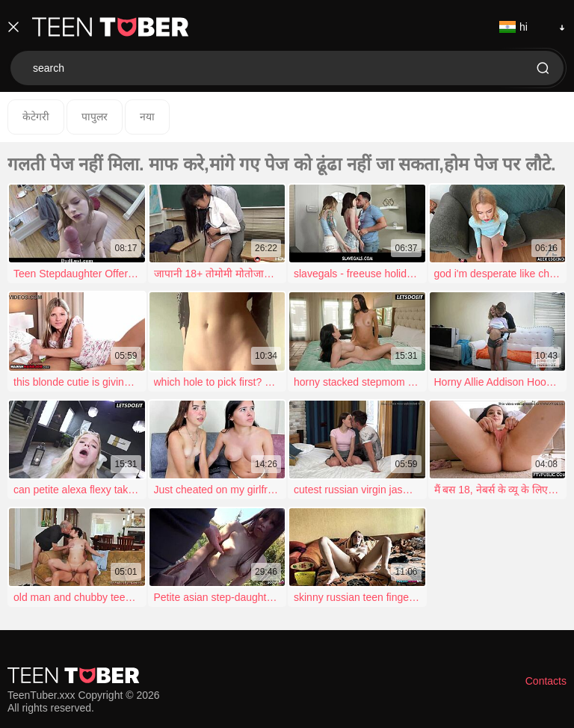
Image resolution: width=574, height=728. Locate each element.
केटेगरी (36, 117)
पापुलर (95, 117)
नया (147, 117)
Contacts (546, 681)
